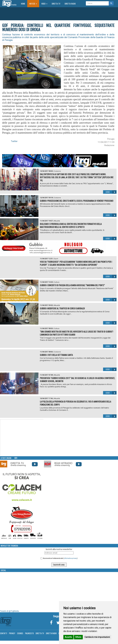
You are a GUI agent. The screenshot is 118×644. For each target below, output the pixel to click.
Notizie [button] (33, 4)
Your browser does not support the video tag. (22, 438)
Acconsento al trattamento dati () (60, 558)
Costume (57, 171)
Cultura (57, 282)
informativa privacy (71, 558)
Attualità (57, 221)
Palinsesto (29, 633)
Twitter (14, 141)
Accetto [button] (68, 637)
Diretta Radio (70, 4)
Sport (56, 259)
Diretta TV (56, 4)
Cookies (20, 633)
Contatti (4, 633)
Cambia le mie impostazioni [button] (97, 637)
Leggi (111, 192)
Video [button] (44, 4)
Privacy (12, 633)
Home (24, 4)
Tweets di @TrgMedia (9, 611)
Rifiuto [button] (78, 637)
